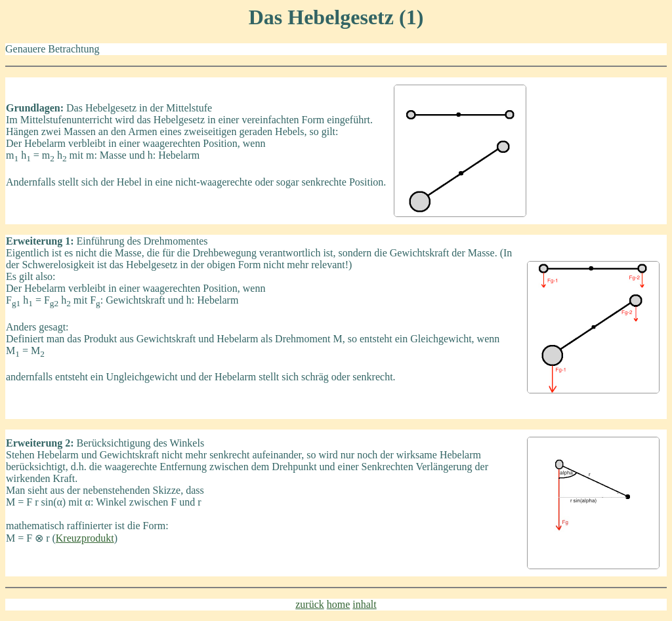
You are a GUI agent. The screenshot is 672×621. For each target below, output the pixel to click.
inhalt (364, 604)
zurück (310, 604)
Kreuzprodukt (85, 538)
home (339, 604)
